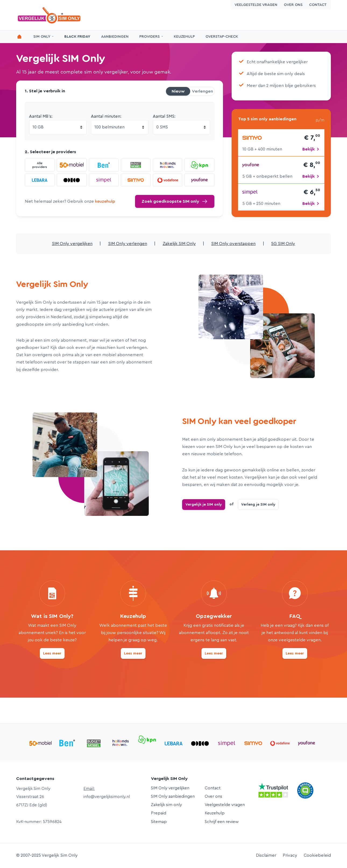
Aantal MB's (40, 116)
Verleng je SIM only (258, 505)
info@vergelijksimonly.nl (107, 797)
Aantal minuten (106, 116)
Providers (150, 37)
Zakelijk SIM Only (179, 244)
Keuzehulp (184, 37)
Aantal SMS (164, 116)
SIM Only (42, 37)
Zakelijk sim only (166, 805)
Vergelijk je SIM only (204, 505)
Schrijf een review (222, 822)
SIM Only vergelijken (72, 244)
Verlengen (202, 91)
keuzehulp (105, 201)
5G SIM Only (283, 244)
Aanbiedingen (115, 37)
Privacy (290, 855)
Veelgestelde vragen (256, 5)
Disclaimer (266, 855)
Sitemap (159, 822)
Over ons (293, 5)
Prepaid (159, 813)
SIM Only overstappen (233, 244)
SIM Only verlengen (128, 244)
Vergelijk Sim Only (50, 15)
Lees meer (52, 653)
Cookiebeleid (317, 855)
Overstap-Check (222, 37)
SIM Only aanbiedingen (173, 796)
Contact (318, 5)
